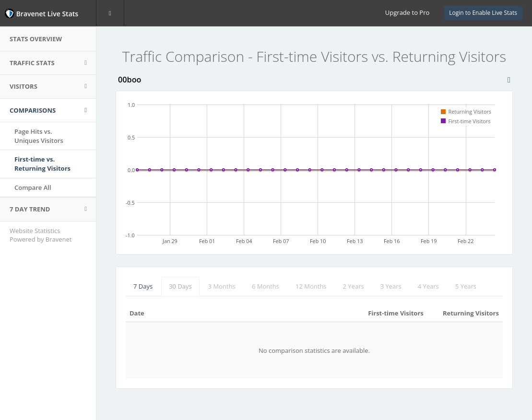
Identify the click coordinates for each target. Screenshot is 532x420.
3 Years (391, 286)
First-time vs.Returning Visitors (42, 164)
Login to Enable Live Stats (483, 13)
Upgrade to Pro (407, 12)
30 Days (180, 286)
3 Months (222, 286)
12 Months (311, 286)
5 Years (466, 286)
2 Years (354, 286)
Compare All (33, 187)
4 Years (428, 286)
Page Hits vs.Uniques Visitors (39, 136)
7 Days (143, 286)
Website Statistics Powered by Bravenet (41, 235)
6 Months (266, 286)
